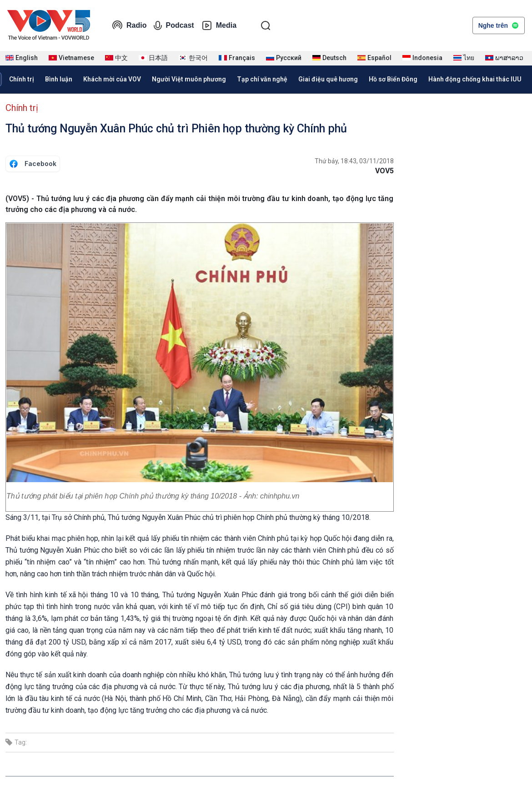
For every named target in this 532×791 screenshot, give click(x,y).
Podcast (174, 25)
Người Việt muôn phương (189, 79)
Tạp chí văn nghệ (262, 79)
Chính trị (22, 79)
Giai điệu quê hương (328, 79)
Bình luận (59, 79)
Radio (129, 25)
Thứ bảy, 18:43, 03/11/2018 (354, 161)
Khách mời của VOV (112, 79)
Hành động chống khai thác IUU (475, 79)
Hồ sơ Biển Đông (393, 79)
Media (219, 25)
